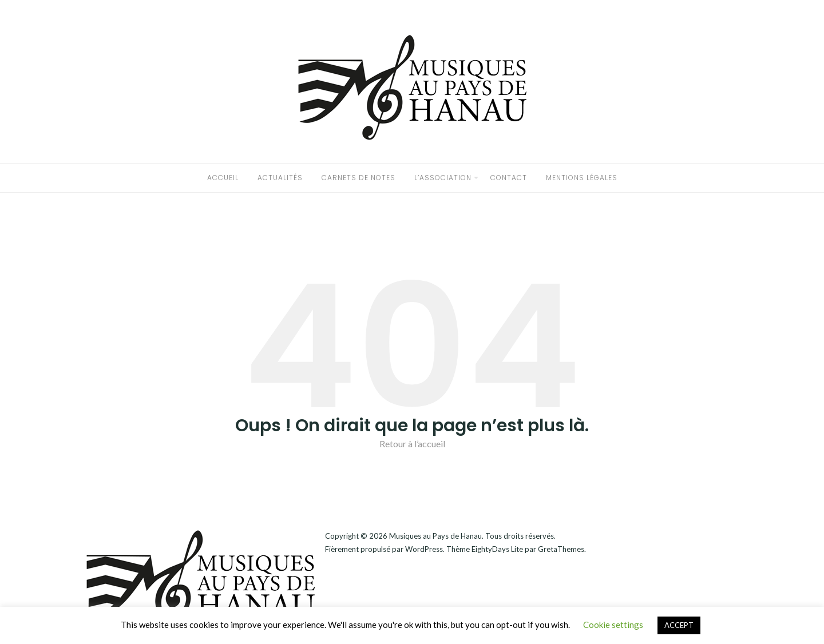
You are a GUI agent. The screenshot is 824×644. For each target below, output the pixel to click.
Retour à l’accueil (412, 444)
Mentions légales (582, 178)
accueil (223, 178)
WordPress (424, 549)
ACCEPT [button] (679, 625)
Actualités (280, 178)
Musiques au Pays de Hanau (435, 536)
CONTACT (509, 178)
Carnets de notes (358, 178)
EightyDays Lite (497, 549)
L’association (443, 178)
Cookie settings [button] (613, 625)
